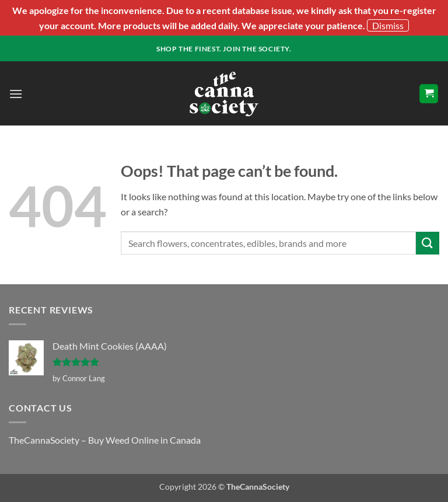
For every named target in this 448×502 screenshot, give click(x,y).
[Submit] (428, 243)
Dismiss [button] (388, 25)
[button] (16, 94)
